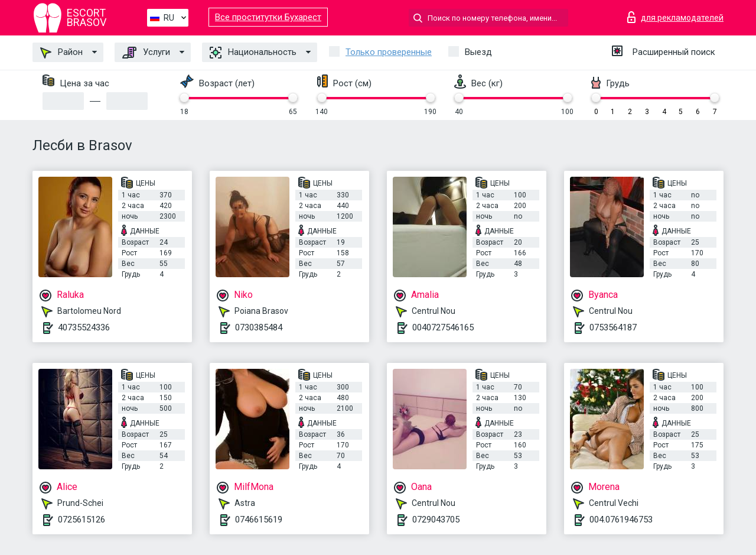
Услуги (146, 53)
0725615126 (82, 520)
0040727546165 (443, 327)
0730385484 (259, 327)
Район (61, 53)
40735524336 (84, 327)
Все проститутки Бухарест (268, 17)
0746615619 (259, 520)
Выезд (478, 52)
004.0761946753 (621, 520)
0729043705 (436, 520)
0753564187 (613, 327)
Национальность (253, 53)
